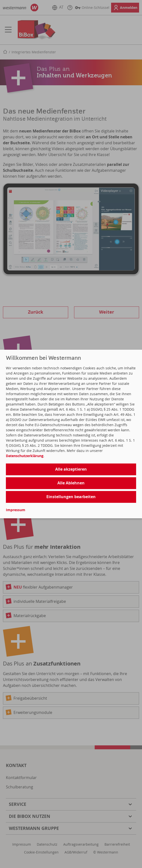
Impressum (16, 510)
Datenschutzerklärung (25, 456)
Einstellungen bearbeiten (71, 497)
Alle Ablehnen (71, 483)
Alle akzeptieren (71, 469)
